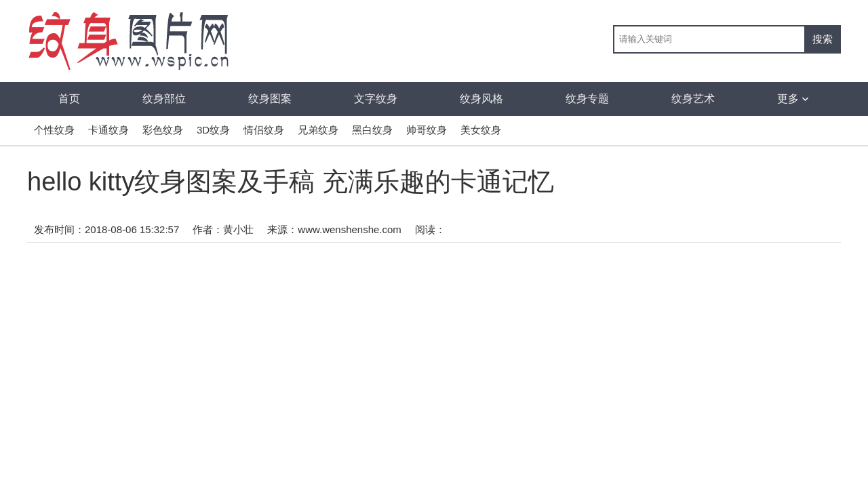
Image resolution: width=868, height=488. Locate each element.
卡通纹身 (108, 130)
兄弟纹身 (318, 130)
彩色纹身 (163, 130)
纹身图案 (270, 99)
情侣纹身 (264, 130)
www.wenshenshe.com (350, 229)
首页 (69, 99)
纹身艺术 (693, 99)
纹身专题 (587, 99)
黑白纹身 (372, 130)
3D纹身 (213, 130)
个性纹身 (54, 130)
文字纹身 (376, 99)
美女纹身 (481, 130)
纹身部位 (164, 99)
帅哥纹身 (427, 130)
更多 (793, 99)
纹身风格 (481, 99)
